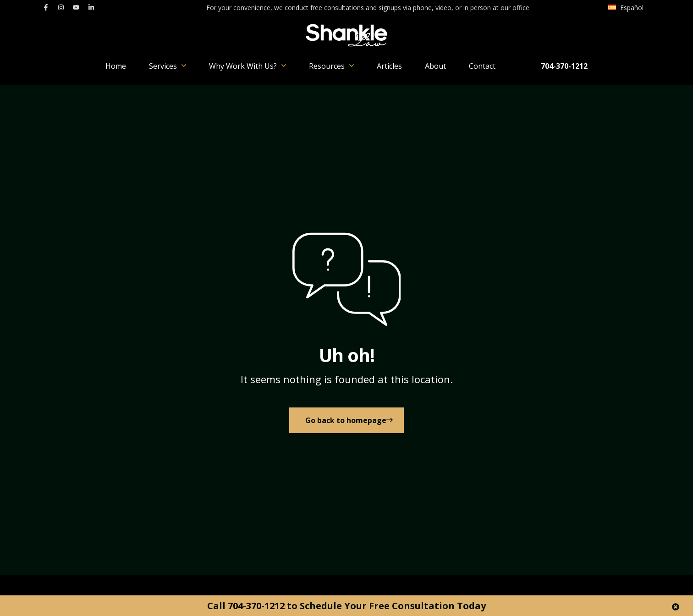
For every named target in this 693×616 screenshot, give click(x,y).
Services (168, 66)
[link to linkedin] (91, 7)
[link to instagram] (61, 7)
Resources (331, 66)
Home (116, 66)
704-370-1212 (564, 66)
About (435, 66)
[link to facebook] (46, 7)
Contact (482, 66)
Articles (389, 66)
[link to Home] (347, 424)
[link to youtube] (76, 7)
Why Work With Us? (247, 66)
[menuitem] (626, 8)
